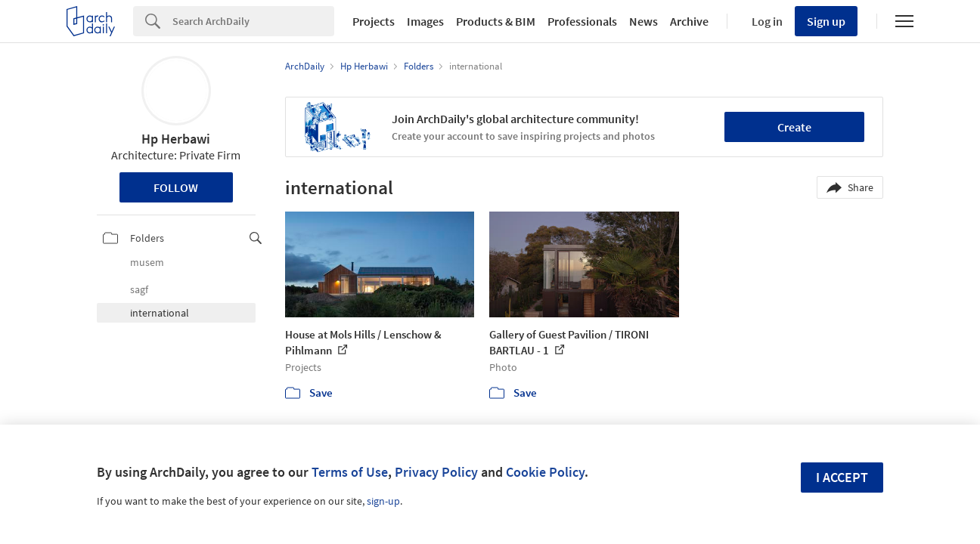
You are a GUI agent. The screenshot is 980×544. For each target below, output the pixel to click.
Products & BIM (496, 21)
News (644, 21)
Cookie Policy (545, 472)
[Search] (253, 21)
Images (425, 21)
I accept (842, 477)
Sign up (826, 21)
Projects (374, 21)
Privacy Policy (436, 472)
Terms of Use (350, 472)
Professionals (582, 21)
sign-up (383, 501)
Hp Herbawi (176, 139)
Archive (689, 21)
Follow (176, 187)
